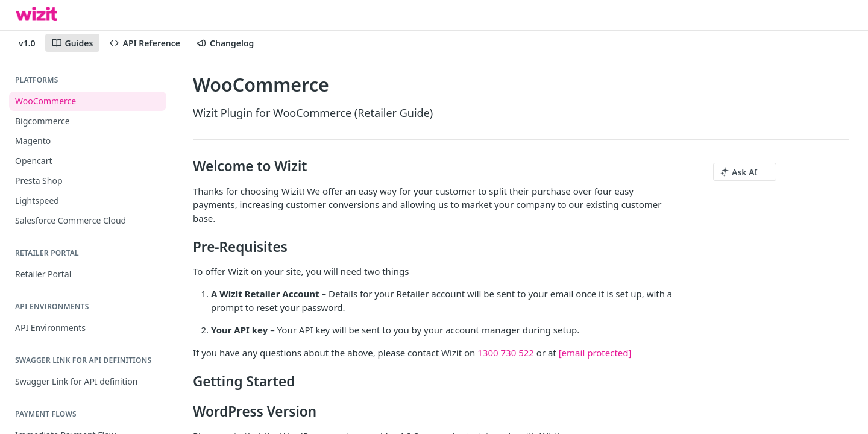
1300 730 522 (506, 353)
